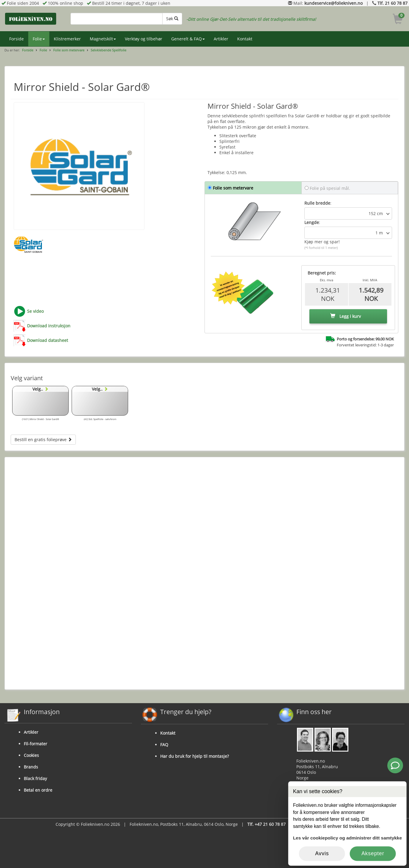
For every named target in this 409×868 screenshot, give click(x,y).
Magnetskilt (103, 39)
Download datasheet (48, 340)
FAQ (164, 745)
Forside (16, 39)
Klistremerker (67, 39)
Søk (172, 19)
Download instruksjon (49, 326)
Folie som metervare (69, 50)
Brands (31, 767)
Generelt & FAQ (188, 39)
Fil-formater (36, 744)
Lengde (312, 222)
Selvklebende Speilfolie (108, 50)
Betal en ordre (38, 790)
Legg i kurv (346, 316)
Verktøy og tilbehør (144, 39)
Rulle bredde (317, 203)
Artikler (221, 39)
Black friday (35, 778)
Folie (39, 39)
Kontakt (245, 39)
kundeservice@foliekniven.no (334, 3)
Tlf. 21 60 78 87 (393, 3)
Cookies (31, 755)
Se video (35, 311)
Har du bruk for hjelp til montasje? (195, 756)
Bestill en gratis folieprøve (43, 439)
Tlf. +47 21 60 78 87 (266, 824)
